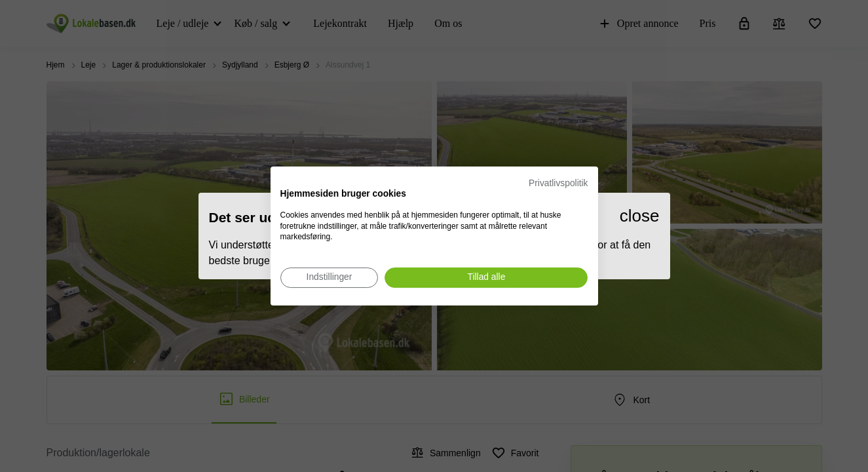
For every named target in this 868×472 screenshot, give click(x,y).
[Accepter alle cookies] (486, 278)
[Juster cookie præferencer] (330, 278)
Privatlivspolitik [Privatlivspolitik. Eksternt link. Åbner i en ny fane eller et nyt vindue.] (558, 183)
